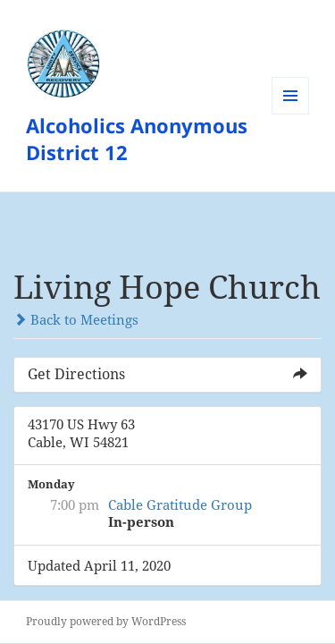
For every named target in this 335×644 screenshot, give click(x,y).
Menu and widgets (291, 114)
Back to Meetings (76, 319)
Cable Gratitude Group (180, 504)
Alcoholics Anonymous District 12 (137, 139)
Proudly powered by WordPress (106, 621)
